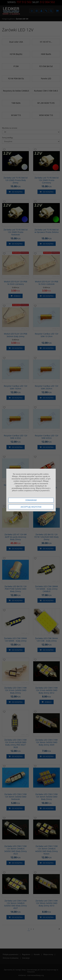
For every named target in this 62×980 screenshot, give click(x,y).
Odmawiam (31, 500)
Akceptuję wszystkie (31, 507)
